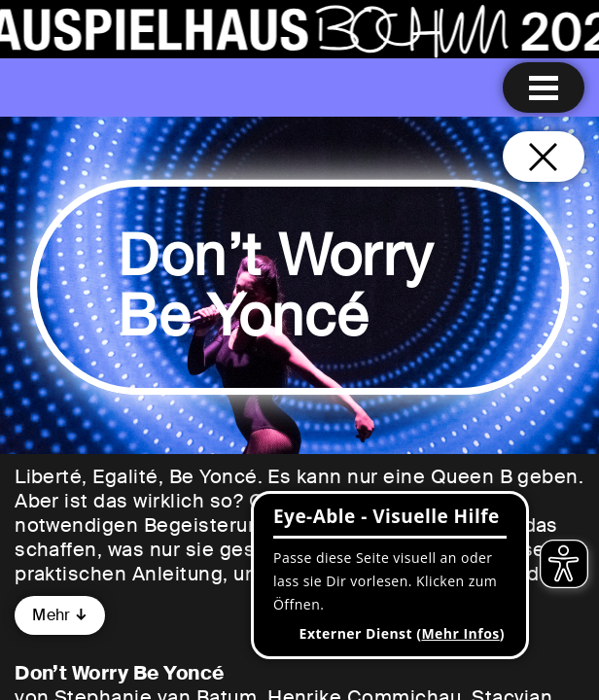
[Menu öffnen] (544, 87)
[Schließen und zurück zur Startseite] (544, 157)
